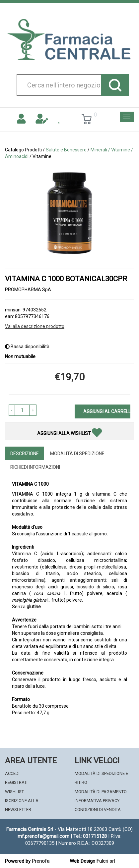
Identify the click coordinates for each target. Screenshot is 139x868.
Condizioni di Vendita (98, 810)
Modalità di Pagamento (101, 792)
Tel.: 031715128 (90, 836)
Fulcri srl (106, 861)
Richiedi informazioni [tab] (35, 467)
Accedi (12, 773)
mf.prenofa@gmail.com (43, 836)
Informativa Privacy (97, 801)
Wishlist (14, 792)
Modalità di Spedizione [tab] (77, 454)
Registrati (16, 782)
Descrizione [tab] (25, 454)
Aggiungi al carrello (107, 411)
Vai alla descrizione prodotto (35, 326)
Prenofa (41, 861)
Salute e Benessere (66, 150)
